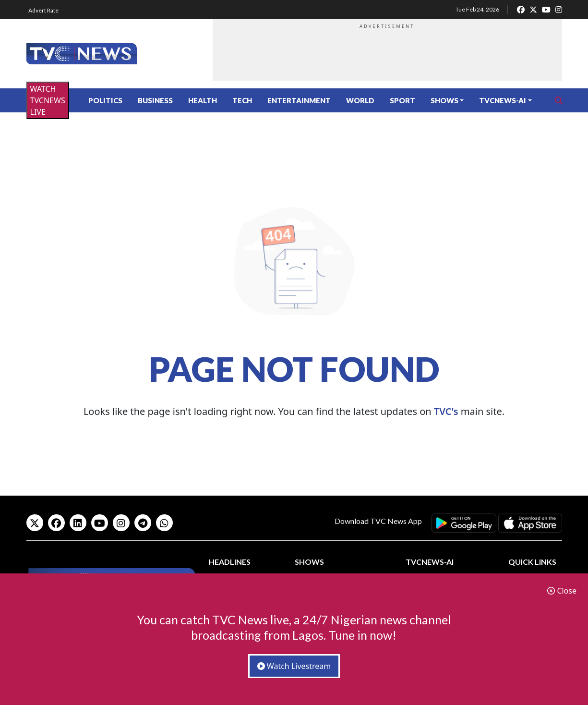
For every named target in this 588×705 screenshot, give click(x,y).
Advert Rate (43, 10)
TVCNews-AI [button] (503, 100)
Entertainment (299, 100)
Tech (242, 100)
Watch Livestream (294, 666)
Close (562, 591)
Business (155, 100)
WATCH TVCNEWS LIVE (48, 100)
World (360, 100)
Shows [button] (444, 100)
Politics (105, 100)
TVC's (446, 411)
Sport (402, 100)
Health (203, 100)
